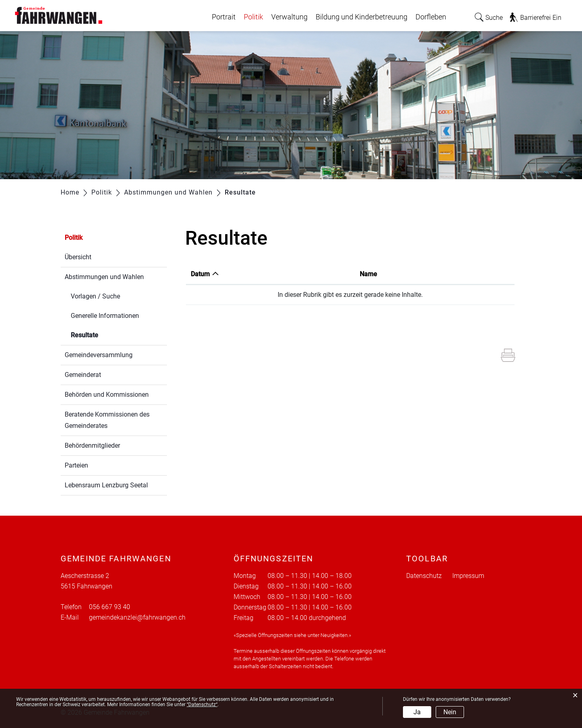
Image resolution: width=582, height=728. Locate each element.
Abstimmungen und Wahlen (104, 277)
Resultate (104, 334)
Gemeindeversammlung (99, 355)
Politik (253, 17)
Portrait (224, 17)
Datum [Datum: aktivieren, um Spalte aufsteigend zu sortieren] (200, 274)
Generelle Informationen (105, 316)
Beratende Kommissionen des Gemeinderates (107, 420)
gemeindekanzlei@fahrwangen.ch (137, 617)
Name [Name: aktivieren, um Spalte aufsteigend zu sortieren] (368, 274)
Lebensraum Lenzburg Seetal (106, 485)
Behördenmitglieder (92, 445)
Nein (450, 712)
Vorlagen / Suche (95, 296)
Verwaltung (289, 17)
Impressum (468, 576)
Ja (417, 712)
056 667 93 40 (110, 607)
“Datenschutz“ (202, 705)
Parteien (76, 465)
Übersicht (78, 257)
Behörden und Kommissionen (107, 395)
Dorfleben (431, 17)
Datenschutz (424, 576)
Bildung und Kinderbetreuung (362, 17)
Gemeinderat (83, 375)
